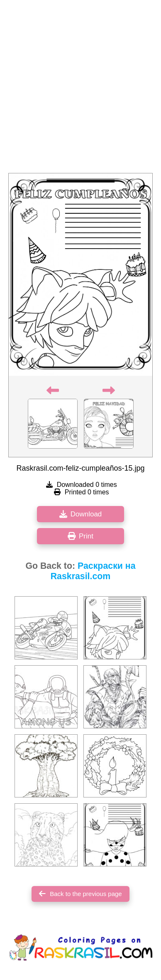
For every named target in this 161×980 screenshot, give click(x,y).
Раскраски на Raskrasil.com (93, 571)
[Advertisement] (80, 89)
